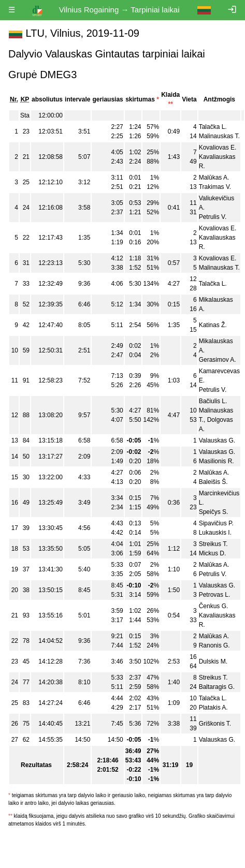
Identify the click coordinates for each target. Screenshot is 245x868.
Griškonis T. (215, 724)
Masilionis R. (217, 461)
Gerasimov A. (218, 360)
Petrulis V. (213, 217)
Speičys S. (214, 512)
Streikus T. (213, 544)
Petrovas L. (215, 595)
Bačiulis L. (213, 401)
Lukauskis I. (215, 533)
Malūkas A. (214, 178)
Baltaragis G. (217, 687)
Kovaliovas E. (218, 148)
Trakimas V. (215, 187)
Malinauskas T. (219, 136)
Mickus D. (213, 553)
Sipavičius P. (216, 523)
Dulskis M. (213, 661)
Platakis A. (213, 708)
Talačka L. (213, 127)
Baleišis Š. (213, 482)
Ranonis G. (214, 645)
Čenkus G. (214, 606)
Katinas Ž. (213, 325)
